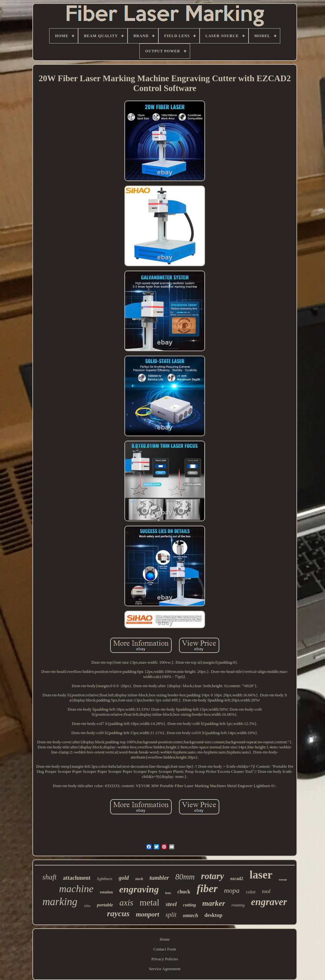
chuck (184, 892)
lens (168, 893)
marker (214, 903)
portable (105, 905)
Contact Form (165, 949)
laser (261, 875)
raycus (118, 914)
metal (149, 902)
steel (171, 904)
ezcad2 (237, 879)
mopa (232, 890)
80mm (185, 877)
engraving (139, 889)
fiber (207, 888)
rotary (212, 876)
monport (148, 914)
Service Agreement (165, 969)
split (171, 915)
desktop (213, 915)
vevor (283, 879)
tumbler (159, 878)
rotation (106, 892)
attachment (77, 878)
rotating (238, 905)
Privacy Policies (165, 959)
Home (165, 939)
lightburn (104, 879)
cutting (189, 905)
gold (124, 878)
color (251, 892)
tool (266, 891)
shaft (50, 877)
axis (126, 903)
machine (76, 889)
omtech (190, 915)
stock (139, 879)
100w (87, 906)
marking (60, 902)
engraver (269, 902)
